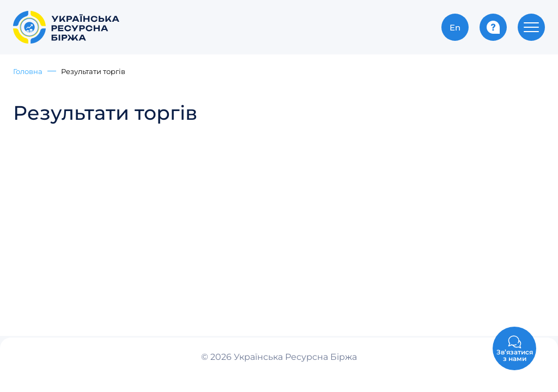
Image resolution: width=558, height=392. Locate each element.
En (455, 27)
